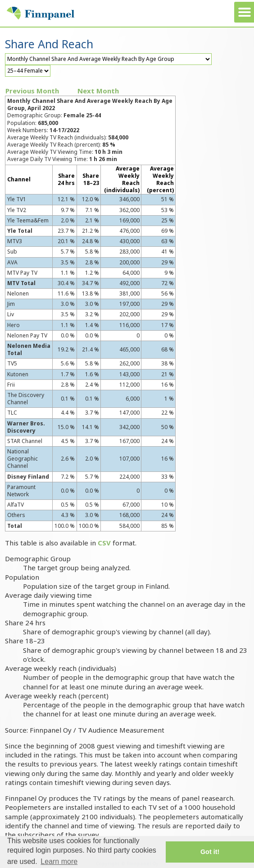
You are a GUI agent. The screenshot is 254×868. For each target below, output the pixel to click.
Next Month (98, 91)
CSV (104, 543)
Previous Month (32, 91)
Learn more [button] (59, 861)
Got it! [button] (210, 852)
